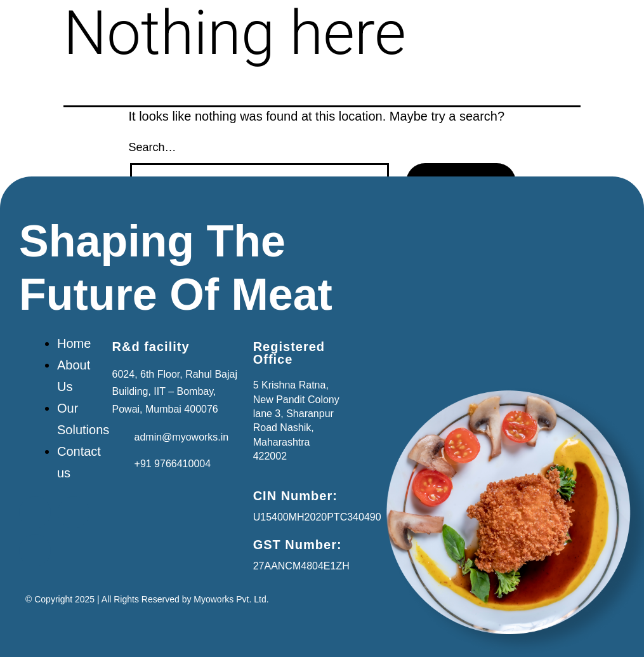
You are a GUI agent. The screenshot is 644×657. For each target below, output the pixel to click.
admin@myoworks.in (182, 437)
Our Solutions (83, 419)
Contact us (79, 462)
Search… (153, 147)
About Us (74, 376)
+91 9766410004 (173, 464)
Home (74, 343)
